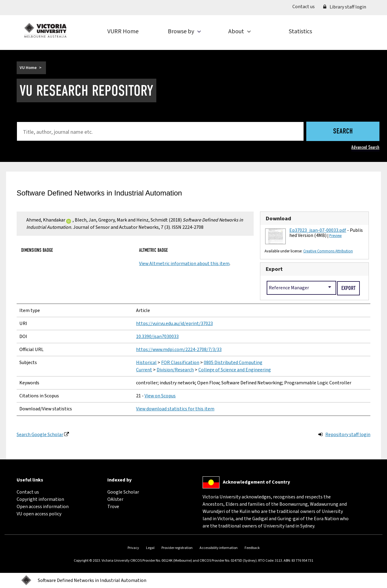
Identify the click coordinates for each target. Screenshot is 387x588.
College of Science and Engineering (235, 370)
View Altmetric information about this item (184, 264)
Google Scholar (123, 492)
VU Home (28, 68)
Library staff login (345, 7)
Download (278, 218)
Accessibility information (219, 548)
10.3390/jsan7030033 (157, 337)
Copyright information (40, 499)
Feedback (252, 548)
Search (343, 132)
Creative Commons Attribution (328, 251)
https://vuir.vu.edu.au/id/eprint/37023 (174, 324)
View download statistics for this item (175, 409)
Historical (146, 363)
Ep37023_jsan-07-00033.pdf (318, 230)
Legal (150, 548)
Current (144, 370)
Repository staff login (348, 435)
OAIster (115, 499)
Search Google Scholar (40, 435)
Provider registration (177, 548)
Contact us (306, 6)
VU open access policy (39, 514)
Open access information (43, 507)
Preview (335, 236)
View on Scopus (160, 396)
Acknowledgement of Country (256, 482)
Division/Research (175, 370)
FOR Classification (180, 363)
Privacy (133, 548)
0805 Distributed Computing (233, 363)
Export (274, 269)
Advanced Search (365, 147)
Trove (113, 507)
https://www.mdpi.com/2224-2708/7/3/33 (179, 350)
